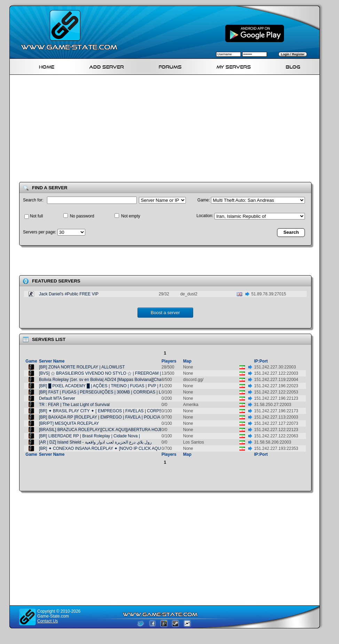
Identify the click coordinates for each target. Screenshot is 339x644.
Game (31, 361)
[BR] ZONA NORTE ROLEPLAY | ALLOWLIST (82, 367)
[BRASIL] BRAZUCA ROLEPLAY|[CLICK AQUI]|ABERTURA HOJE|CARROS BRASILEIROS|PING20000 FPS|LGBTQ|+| (151, 430)
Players (169, 361)
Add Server (107, 66)
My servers (234, 66)
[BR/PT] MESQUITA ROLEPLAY (69, 423)
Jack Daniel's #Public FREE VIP (69, 294)
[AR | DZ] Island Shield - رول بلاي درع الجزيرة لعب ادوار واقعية (95, 442)
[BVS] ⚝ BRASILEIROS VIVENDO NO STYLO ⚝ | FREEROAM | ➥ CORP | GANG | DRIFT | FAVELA (134, 373)
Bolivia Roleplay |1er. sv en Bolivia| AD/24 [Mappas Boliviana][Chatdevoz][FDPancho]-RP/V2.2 (127, 380)
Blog (293, 66)
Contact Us (48, 621)
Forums (170, 66)
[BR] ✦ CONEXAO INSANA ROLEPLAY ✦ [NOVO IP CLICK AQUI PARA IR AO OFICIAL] (122, 448)
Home (47, 66)
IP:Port (261, 361)
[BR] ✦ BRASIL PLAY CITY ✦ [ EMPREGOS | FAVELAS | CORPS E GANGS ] (112, 411)
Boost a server (165, 313)
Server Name (52, 361)
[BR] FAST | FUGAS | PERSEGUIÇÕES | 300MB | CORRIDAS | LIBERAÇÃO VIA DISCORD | (126, 392)
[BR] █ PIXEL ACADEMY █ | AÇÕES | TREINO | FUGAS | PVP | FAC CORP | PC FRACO (122, 386)
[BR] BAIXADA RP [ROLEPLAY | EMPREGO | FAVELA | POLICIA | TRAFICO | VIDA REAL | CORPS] (132, 417)
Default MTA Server (57, 398)
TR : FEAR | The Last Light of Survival (74, 405)
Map (187, 361)
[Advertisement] (154, 130)
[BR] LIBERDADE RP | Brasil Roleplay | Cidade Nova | (89, 436)
